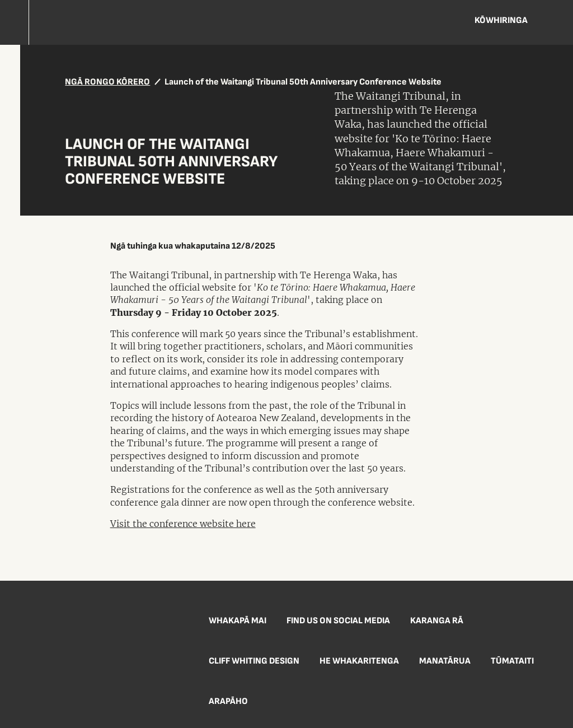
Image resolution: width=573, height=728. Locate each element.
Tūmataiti (512, 661)
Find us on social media (338, 621)
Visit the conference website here (183, 524)
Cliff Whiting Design (254, 661)
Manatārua (445, 661)
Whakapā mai (238, 621)
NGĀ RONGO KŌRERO (107, 82)
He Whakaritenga (359, 661)
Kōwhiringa (501, 20)
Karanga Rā (437, 621)
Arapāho (228, 701)
